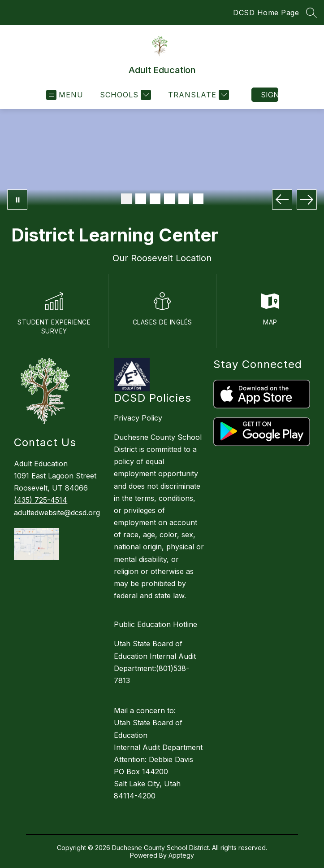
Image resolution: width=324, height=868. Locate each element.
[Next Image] (307, 199)
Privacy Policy (138, 418)
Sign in (270, 95)
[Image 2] (141, 199)
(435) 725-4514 (41, 500)
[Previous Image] (282, 199)
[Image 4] (169, 199)
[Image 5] (184, 199)
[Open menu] (65, 95)
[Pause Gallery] (17, 199)
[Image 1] (126, 199)
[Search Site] (311, 13)
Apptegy (181, 855)
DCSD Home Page (266, 13)
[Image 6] (198, 199)
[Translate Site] (197, 95)
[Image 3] (155, 199)
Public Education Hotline (156, 624)
